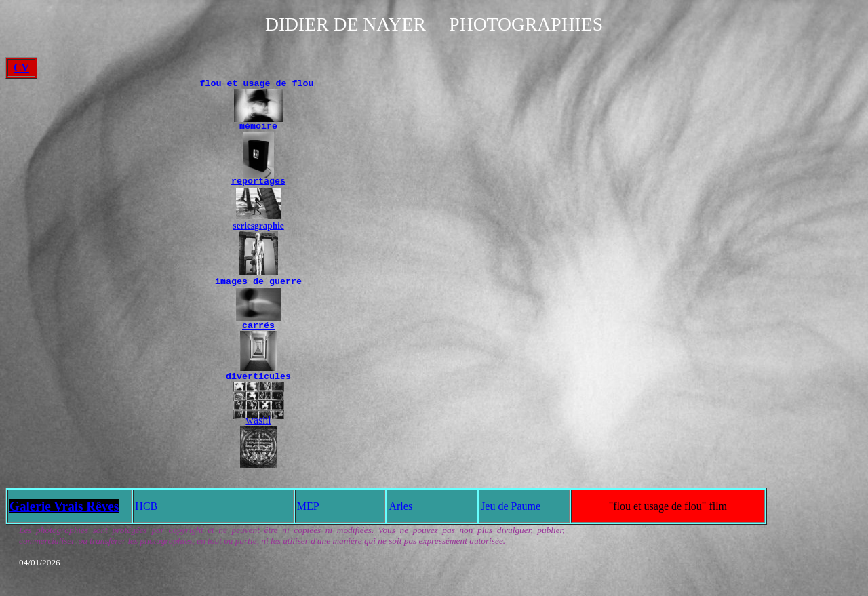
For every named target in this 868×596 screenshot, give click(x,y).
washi (258, 428)
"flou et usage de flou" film (668, 514)
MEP (308, 514)
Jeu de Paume (511, 514)
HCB (146, 514)
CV (21, 67)
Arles (400, 514)
